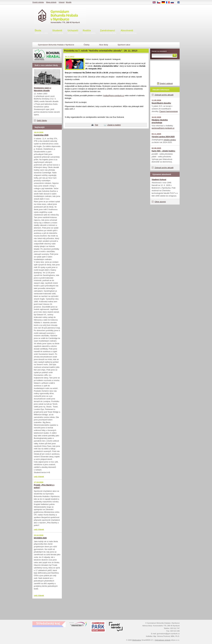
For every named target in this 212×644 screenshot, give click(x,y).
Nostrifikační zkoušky (161, 103)
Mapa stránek (51, 2)
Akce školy (103, 45)
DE (164, 2)
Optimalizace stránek (163, 640)
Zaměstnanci (108, 32)
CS (160, 2)
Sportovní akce (124, 45)
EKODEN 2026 (40, 538)
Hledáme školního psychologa (160, 121)
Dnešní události (166, 83)
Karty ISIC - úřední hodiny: (163, 151)
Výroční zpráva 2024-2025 (163, 137)
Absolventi (129, 32)
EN (155, 2)
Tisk (96, 125)
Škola (41, 32)
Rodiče (89, 32)
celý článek (39, 477)
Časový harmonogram (169, 111)
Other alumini (160, 202)
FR (169, 2)
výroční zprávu (170, 140)
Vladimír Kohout (159, 180)
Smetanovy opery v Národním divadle (42, 89)
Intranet (62, 2)
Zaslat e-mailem (114, 125)
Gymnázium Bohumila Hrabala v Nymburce (56, 45)
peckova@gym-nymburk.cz (163, 128)
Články (86, 45)
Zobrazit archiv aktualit (164, 95)
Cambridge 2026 (41, 135)
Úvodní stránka (38, 2)
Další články (42, 120)
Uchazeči (73, 32)
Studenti (58, 32)
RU (173, 2)
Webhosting (137, 640)
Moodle (69, 2)
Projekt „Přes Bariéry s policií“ (44, 486)
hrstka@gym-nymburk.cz (114, 96)
